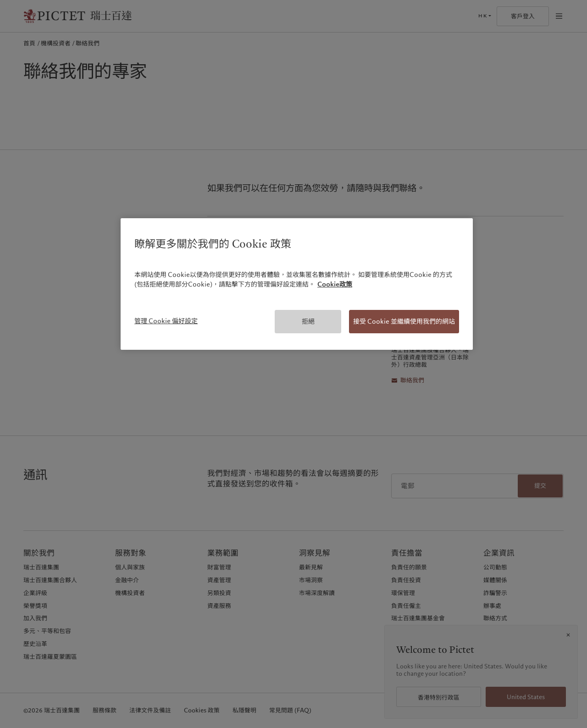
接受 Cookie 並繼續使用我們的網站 (404, 321)
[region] (297, 284)
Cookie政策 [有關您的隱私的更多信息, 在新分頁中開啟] (335, 284)
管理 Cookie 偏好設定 (166, 321)
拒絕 (308, 321)
